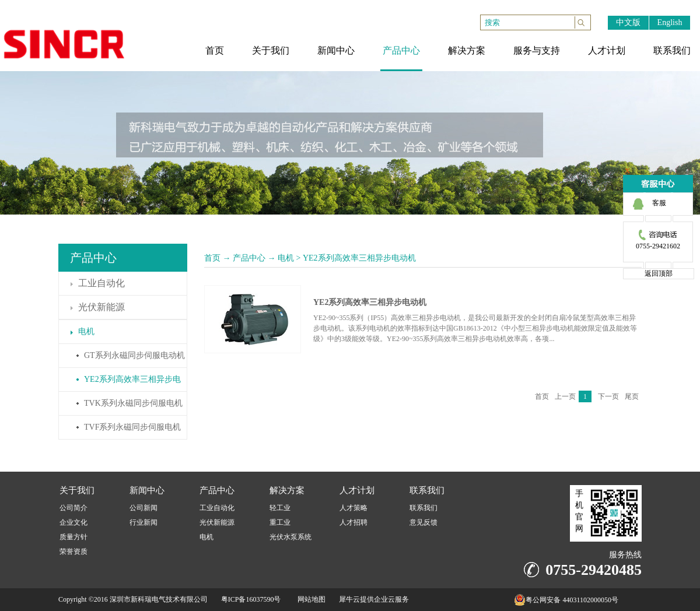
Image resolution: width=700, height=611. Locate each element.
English (670, 22)
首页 (212, 258)
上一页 (565, 396)
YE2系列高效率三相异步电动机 (359, 258)
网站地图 (310, 599)
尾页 (632, 396)
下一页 (608, 396)
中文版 (628, 22)
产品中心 (249, 258)
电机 (286, 258)
